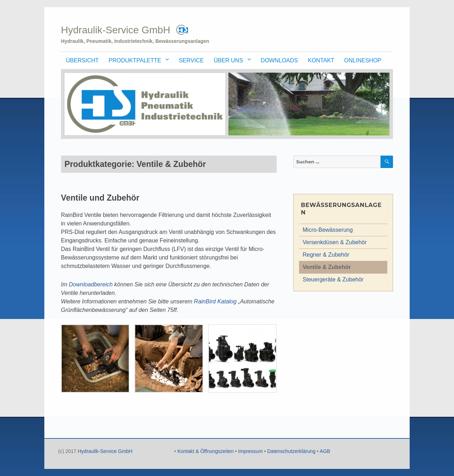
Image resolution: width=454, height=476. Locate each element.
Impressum (250, 451)
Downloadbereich (91, 284)
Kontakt (321, 60)
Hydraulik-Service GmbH (116, 30)
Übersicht (82, 60)
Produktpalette (135, 60)
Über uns (228, 60)
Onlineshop (363, 60)
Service (191, 60)
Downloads (279, 60)
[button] (95, 361)
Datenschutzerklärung (291, 451)
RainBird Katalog (215, 301)
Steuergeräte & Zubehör (333, 279)
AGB (325, 451)
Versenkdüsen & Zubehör (335, 242)
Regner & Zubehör (326, 255)
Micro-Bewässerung (328, 230)
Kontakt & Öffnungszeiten (206, 451)
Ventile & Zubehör (327, 267)
